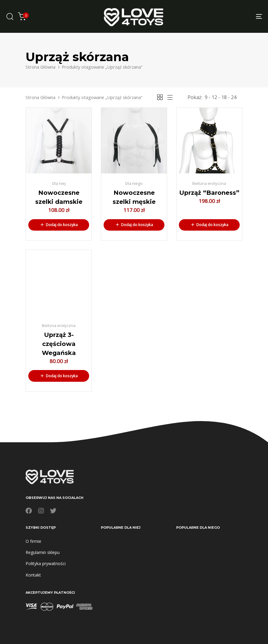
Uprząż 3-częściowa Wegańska (59, 344)
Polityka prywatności (46, 563)
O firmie (33, 541)
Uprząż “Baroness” (209, 193)
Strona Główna (41, 67)
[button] (59, 225)
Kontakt (33, 575)
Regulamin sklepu (43, 552)
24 (234, 97)
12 (214, 97)
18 (224, 97)
